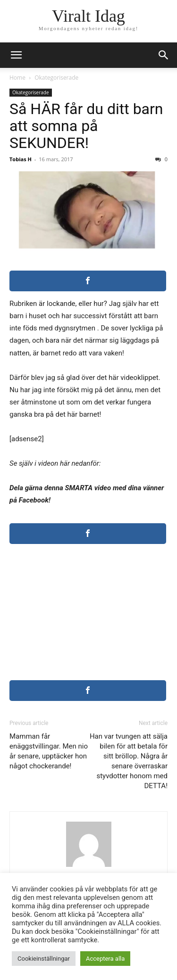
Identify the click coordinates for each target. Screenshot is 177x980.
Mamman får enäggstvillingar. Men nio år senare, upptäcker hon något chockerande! (49, 751)
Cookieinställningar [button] (44, 959)
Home (17, 78)
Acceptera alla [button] (105, 959)
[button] (164, 55)
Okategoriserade (56, 78)
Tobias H (21, 159)
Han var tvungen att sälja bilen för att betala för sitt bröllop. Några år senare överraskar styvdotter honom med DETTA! (129, 761)
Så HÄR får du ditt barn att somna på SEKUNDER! (86, 126)
